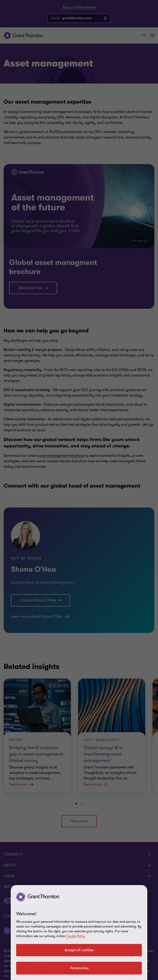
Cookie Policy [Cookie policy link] (75, 936)
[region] (79, 933)
